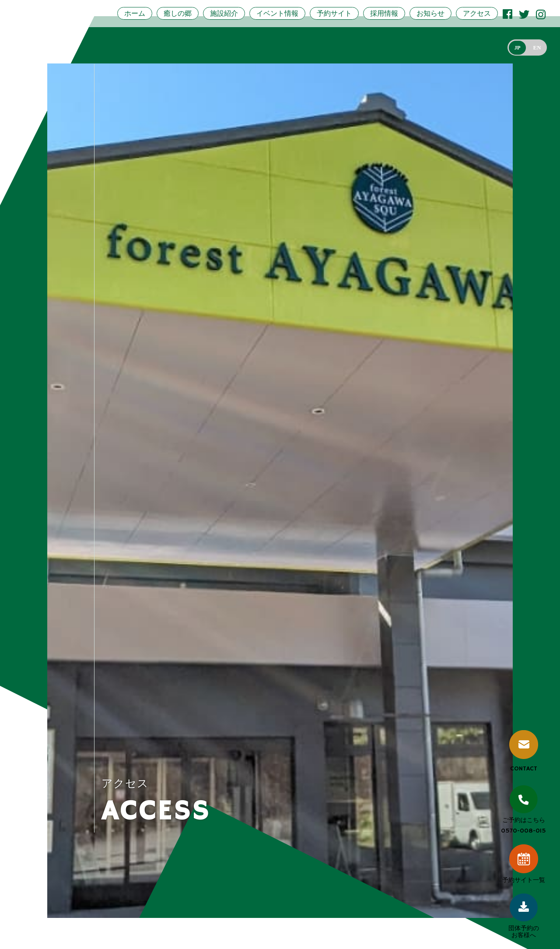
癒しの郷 (178, 13)
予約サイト (334, 13)
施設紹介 (224, 13)
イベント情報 (277, 13)
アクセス (477, 13)
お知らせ (430, 13)
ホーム (135, 13)
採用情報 (384, 13)
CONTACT (524, 751)
